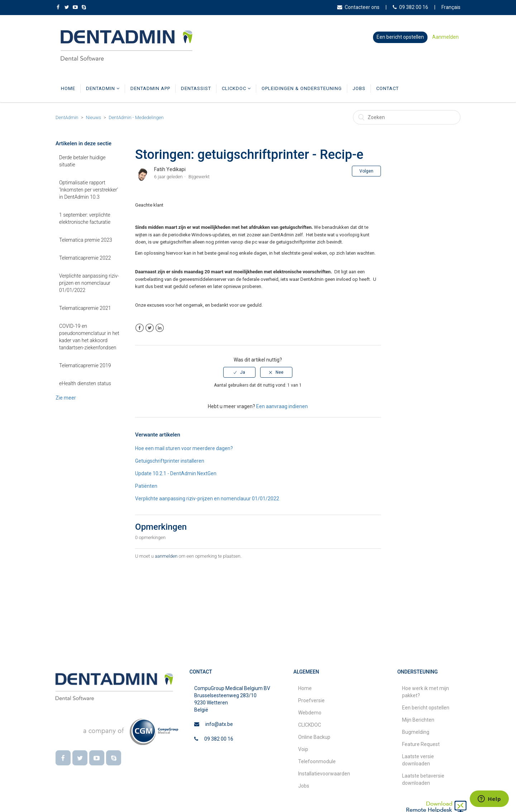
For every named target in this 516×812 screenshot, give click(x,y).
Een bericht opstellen (400, 37)
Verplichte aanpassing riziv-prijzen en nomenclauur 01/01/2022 (89, 283)
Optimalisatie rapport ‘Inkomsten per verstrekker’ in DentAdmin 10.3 (89, 190)
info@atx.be (219, 724)
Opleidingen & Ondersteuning (302, 88)
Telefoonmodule (317, 761)
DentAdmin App (150, 88)
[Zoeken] (407, 117)
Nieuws (94, 117)
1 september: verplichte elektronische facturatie (85, 218)
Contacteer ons (358, 7)
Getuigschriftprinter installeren (170, 461)
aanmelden (166, 556)
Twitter (150, 328)
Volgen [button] (366, 171)
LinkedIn (160, 328)
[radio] (239, 372)
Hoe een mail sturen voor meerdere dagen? (184, 448)
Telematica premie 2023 (86, 240)
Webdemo (310, 713)
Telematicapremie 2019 (85, 365)
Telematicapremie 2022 (85, 258)
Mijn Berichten (418, 720)
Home (68, 88)
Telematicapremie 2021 (85, 308)
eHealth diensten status (85, 383)
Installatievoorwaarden (324, 774)
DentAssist (196, 88)
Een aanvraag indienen (282, 406)
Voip (303, 749)
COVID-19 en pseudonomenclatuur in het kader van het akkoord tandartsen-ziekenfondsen (89, 337)
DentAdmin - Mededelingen (136, 117)
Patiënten (146, 486)
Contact (388, 88)
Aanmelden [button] (445, 37)
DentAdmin (103, 88)
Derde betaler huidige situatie (82, 161)
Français (451, 7)
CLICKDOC (236, 88)
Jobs (359, 88)
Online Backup (314, 737)
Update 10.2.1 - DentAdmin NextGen (176, 473)
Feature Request (421, 744)
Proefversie (311, 700)
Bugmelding (416, 732)
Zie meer (66, 398)
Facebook (140, 328)
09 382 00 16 (410, 7)
